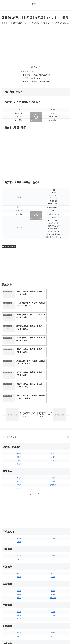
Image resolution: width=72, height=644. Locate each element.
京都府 (19, 546)
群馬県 (19, 436)
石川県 (19, 511)
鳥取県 (19, 563)
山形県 (53, 409)
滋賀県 (19, 542)
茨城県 (19, 430)
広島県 (53, 563)
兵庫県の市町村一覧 (9, 247)
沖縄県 (53, 612)
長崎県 (19, 609)
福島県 (53, 412)
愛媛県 (53, 584)
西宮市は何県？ (29, 72)
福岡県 (19, 602)
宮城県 (19, 416)
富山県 (19, 507)
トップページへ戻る (18, 637)
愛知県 (53, 525)
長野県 (53, 490)
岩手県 (19, 412)
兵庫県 (53, 542)
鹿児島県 (53, 609)
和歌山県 (53, 549)
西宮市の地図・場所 (33, 79)
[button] (68, 389)
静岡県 (19, 528)
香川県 (19, 588)
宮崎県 (53, 605)
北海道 (19, 405)
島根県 (19, 567)
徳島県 (19, 584)
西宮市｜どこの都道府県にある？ (38, 75)
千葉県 (53, 430)
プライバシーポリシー (54, 637)
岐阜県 (19, 525)
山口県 (53, 567)
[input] (36, 389)
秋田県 (53, 405)
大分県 (53, 602)
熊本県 (19, 612)
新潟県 (19, 490)
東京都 (53, 433)
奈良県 (53, 546)
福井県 (53, 507)
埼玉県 (19, 440)
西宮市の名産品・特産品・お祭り (38, 82)
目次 (33, 67)
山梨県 (19, 493)
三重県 (53, 528)
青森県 (19, 409)
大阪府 (19, 549)
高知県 (53, 588)
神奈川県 (53, 436)
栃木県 (19, 433)
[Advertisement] (36, 46)
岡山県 (19, 570)
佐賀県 (19, 605)
